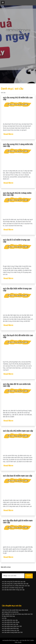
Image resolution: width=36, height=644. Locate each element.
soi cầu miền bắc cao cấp (10, 620)
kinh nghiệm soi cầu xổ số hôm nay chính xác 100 (17, 614)
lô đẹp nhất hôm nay (8, 616)
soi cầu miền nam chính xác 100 (12, 626)
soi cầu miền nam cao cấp (10, 624)
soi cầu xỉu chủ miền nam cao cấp (18, 431)
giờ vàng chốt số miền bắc (10, 612)
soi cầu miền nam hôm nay (10, 628)
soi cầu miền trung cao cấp (10, 630)
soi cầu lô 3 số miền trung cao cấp (17, 241)
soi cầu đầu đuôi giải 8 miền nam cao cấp (18, 522)
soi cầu (4, 618)
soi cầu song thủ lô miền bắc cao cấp (18, 99)
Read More (8, 134)
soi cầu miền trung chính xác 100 (12, 633)
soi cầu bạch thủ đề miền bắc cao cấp (18, 336)
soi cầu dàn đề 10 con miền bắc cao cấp (17, 385)
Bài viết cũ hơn (6, 567)
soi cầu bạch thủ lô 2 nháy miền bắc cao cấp (17, 194)
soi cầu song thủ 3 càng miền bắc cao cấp (18, 145)
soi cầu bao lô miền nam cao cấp (18, 476)
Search (29, 576)
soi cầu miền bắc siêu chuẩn (11, 622)
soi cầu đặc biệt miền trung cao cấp (17, 290)
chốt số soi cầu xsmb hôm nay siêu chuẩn (15, 610)
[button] (3, 3)
